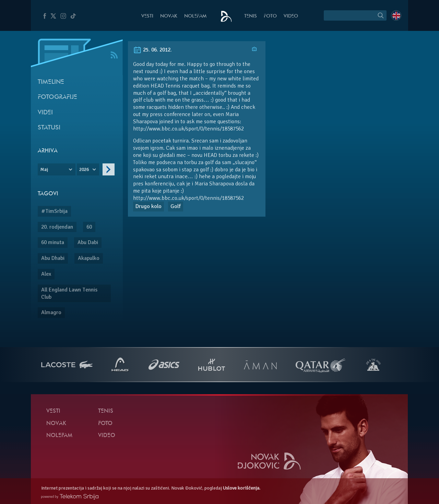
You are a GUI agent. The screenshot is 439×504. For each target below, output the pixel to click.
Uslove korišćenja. (242, 488)
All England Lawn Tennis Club (69, 293)
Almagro (51, 312)
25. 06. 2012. (152, 50)
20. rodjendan (57, 227)
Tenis (251, 16)
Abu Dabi (88, 242)
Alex (46, 274)
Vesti (147, 16)
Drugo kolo (149, 206)
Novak (169, 16)
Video (291, 16)
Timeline (51, 82)
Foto (270, 16)
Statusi (49, 128)
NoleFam (195, 16)
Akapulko (89, 258)
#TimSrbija (54, 211)
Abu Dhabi (53, 258)
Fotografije (57, 97)
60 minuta (53, 242)
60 (89, 227)
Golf (176, 206)
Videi (45, 113)
